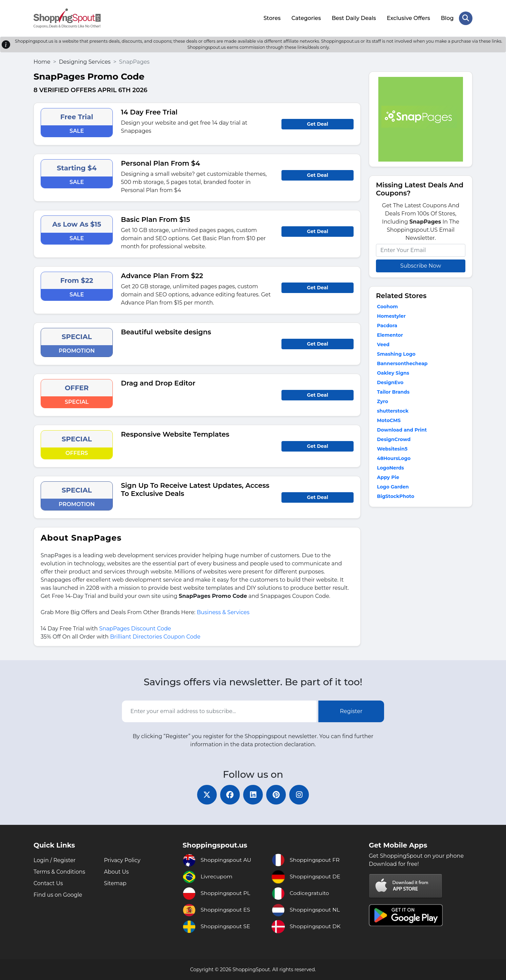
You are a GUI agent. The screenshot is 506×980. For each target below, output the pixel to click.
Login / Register (55, 860)
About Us (117, 872)
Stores (272, 18)
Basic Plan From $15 (155, 219)
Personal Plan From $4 (161, 163)
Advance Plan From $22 (162, 275)
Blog (447, 18)
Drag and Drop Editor (158, 382)
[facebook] (229, 794)
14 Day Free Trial (149, 111)
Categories (306, 18)
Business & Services (223, 612)
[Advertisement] (421, 557)
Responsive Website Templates (175, 434)
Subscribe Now (421, 265)
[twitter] (206, 794)
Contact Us (48, 883)
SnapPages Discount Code (135, 628)
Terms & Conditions (60, 872)
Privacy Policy (122, 860)
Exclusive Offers (408, 18)
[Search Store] (466, 18)
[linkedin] (253, 794)
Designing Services (85, 61)
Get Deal (318, 123)
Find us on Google (58, 895)
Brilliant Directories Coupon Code (155, 636)
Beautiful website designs (166, 331)
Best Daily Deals (354, 18)
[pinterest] (277, 794)
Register (351, 711)
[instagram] (300, 794)
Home (42, 61)
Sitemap (115, 883)
